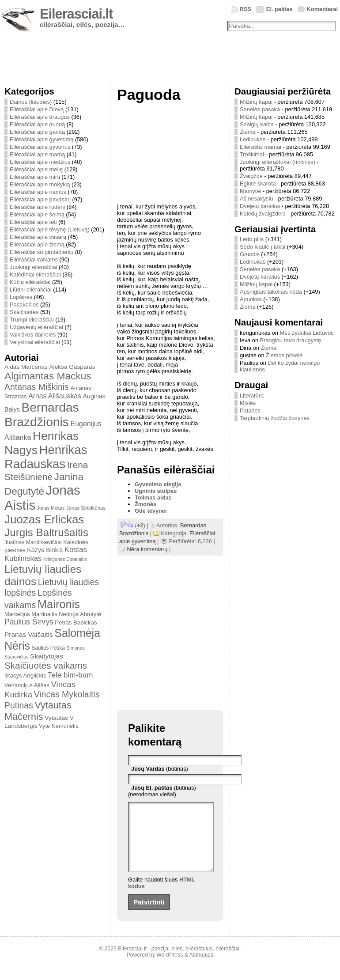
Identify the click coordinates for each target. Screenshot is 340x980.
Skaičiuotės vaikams (46, 665)
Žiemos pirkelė (284, 355)
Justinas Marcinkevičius (33, 542)
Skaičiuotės (24, 312)
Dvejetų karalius (260, 206)
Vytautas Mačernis (38, 711)
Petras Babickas (76, 622)
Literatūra (252, 395)
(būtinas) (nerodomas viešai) (162, 791)
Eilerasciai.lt (76, 14)
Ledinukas (253, 139)
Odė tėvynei (151, 511)
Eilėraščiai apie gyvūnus (40, 147)
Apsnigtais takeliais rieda (271, 292)
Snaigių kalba (257, 124)
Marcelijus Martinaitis (31, 614)
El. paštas (280, 9)
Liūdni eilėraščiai (31, 289)
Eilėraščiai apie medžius (40, 162)
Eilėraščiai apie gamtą (37, 132)
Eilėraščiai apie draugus (40, 117)
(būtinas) (160, 769)
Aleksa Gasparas (72, 367)
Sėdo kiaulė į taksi (263, 247)
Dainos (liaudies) (31, 102)
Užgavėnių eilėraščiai (36, 327)
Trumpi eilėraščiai (32, 320)
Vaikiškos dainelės (33, 335)
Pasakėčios (24, 305)
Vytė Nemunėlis (59, 726)
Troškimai (252, 154)
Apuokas (251, 299)
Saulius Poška (48, 648)
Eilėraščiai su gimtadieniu (42, 252)
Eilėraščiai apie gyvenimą (42, 139)
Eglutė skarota (258, 184)
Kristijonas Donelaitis (65, 559)
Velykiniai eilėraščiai (35, 342)
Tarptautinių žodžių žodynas (275, 418)
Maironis (59, 604)
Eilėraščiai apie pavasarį (40, 199)
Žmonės (145, 504)
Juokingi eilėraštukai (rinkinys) (278, 162)
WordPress (170, 968)
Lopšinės (21, 297)
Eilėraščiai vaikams (34, 259)
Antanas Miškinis (37, 387)
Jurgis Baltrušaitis (46, 532)
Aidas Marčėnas (26, 367)
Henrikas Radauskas (46, 457)
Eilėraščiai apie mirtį (35, 177)
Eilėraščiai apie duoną (37, 124)
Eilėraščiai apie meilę (36, 169)
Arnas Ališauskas (55, 396)
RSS (246, 9)
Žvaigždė (251, 176)
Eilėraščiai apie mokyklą (40, 184)
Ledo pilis (252, 239)
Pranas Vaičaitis (29, 634)
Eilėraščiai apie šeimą (37, 214)
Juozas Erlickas (44, 519)
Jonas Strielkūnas (86, 508)
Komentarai (322, 9)
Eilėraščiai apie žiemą (37, 244)
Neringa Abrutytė (80, 614)
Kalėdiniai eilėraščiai (35, 274)
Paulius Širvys (29, 622)
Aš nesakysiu (256, 199)
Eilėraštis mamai (261, 147)
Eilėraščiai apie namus (38, 192)
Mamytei (250, 191)
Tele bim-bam (70, 675)
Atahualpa (201, 968)
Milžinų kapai (256, 102)
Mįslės (248, 403)
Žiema (248, 132)
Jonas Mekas (51, 508)
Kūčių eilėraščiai (30, 282)
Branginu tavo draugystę (291, 340)
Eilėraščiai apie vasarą (38, 237)
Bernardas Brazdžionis (42, 414)
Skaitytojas (47, 656)
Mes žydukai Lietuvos (306, 333)
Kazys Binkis (45, 550)
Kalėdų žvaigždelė (263, 214)
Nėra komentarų (147, 549)
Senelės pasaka (260, 109)
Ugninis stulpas (156, 491)
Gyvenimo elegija (158, 484)
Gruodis (250, 254)
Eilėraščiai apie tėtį (33, 222)
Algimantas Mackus (48, 376)
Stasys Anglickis (25, 675)
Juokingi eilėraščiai (33, 267)
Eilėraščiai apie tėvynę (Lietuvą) (50, 229)
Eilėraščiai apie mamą (37, 154)
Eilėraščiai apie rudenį (37, 207)
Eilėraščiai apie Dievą (37, 109)
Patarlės (250, 411)
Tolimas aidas (153, 498)
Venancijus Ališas (27, 685)
